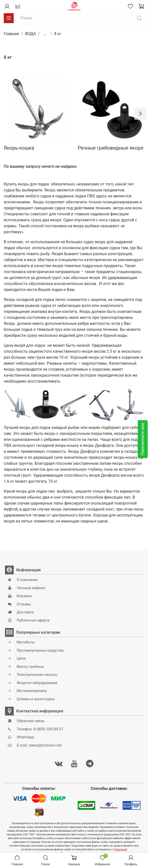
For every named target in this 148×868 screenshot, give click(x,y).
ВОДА (30, 34)
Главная (11, 34)
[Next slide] (140, 114)
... (45, 34)
